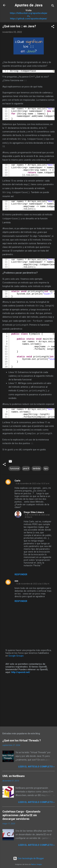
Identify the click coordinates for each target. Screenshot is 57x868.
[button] (53, 27)
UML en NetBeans (14, 774)
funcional (15, 466)
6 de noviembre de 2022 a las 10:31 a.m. (33, 481)
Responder (21, 572)
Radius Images (37, 862)
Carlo (17, 478)
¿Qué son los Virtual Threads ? (22, 738)
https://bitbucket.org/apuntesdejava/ (28, 14)
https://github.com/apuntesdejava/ (29, 19)
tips (46, 466)
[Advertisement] (28, 698)
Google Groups (16, 653)
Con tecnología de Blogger (29, 856)
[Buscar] (53, 6)
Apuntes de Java (29, 5)
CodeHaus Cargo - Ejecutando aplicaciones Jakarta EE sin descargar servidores (21, 813)
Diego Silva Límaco (34, 510)
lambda (36, 466)
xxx (16, 579)
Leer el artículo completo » (36, 764)
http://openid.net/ (21, 670)
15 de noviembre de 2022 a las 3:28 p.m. (33, 581)
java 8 (26, 466)
